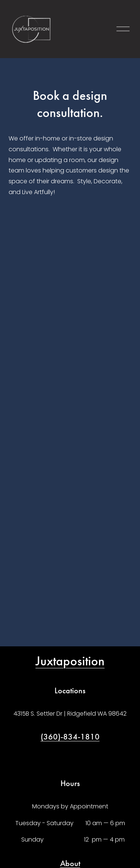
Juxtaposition (70, 661)
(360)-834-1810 (70, 737)
